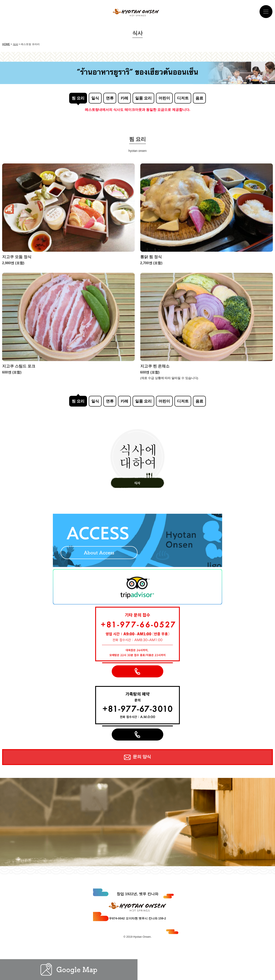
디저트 (183, 98)
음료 (199, 98)
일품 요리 (143, 98)
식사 (15, 44)
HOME (6, 44)
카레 (124, 98)
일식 (95, 98)
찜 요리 (78, 98)
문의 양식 (137, 757)
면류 (110, 98)
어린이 (164, 98)
